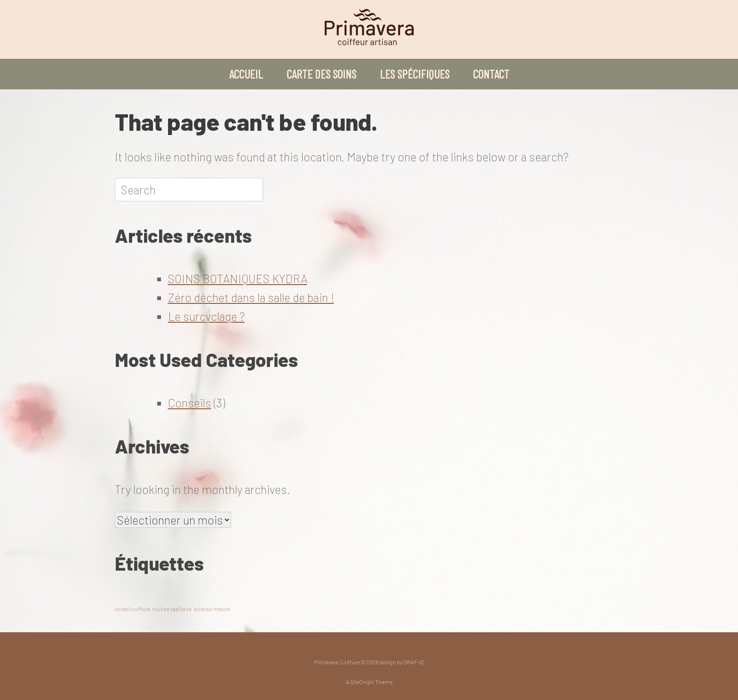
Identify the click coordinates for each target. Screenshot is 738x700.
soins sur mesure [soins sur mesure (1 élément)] (212, 609)
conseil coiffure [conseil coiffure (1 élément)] (132, 609)
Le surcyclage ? (206, 316)
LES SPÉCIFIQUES (415, 74)
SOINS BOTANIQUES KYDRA (238, 278)
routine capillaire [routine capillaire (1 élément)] (172, 609)
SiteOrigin (362, 682)
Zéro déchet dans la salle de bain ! (251, 297)
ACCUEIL (246, 74)
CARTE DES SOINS (321, 74)
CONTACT (491, 74)
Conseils (190, 403)
